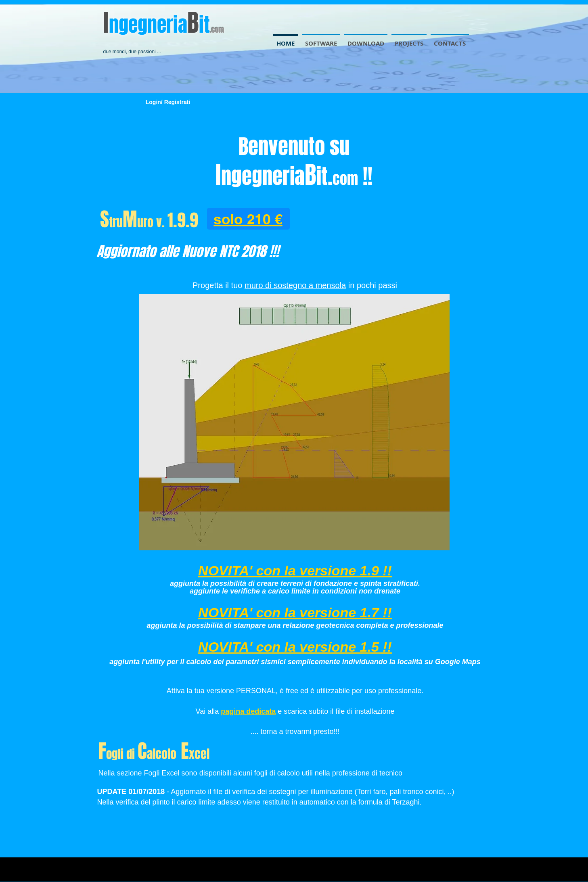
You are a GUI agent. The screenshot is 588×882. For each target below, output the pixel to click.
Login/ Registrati (168, 102)
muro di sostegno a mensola (295, 285)
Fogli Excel (162, 773)
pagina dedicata (248, 711)
